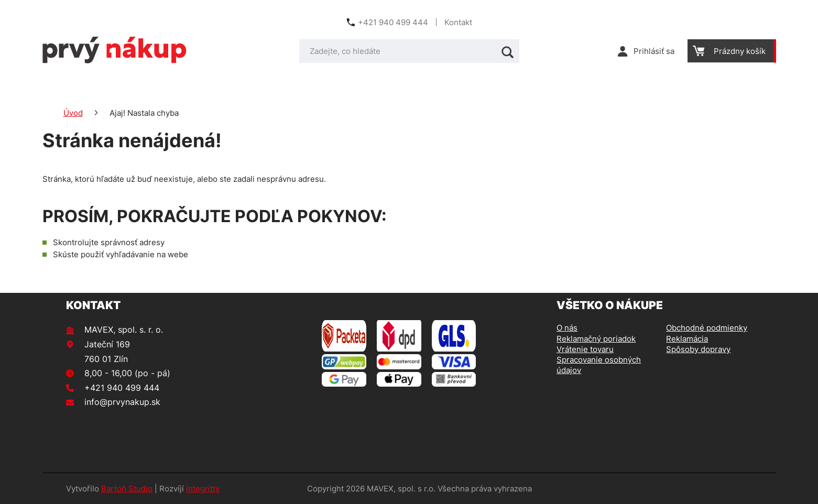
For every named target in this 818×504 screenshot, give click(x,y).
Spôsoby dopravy (698, 349)
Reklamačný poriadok (596, 339)
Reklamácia (687, 339)
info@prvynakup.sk (122, 402)
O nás (567, 328)
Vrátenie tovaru (585, 349)
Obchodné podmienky (707, 328)
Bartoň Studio (127, 489)
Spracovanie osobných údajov (599, 365)
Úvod (73, 113)
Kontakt (458, 22)
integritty (203, 489)
